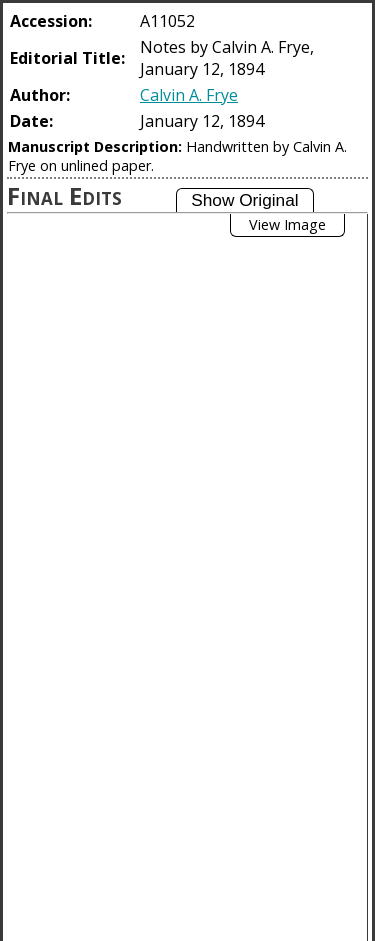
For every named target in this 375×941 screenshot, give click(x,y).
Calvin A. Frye (189, 95)
